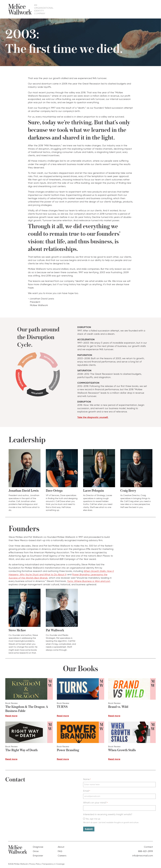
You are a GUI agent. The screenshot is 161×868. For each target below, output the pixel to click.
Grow (102, 9)
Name (87, 779)
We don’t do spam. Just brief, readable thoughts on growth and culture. (111, 822)
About (126, 9)
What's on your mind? (95, 803)
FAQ (136, 9)
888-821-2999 (146, 851)
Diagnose (90, 9)
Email (87, 791)
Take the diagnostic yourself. (93, 417)
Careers (62, 856)
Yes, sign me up (93, 819)
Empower (114, 9)
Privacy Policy (35, 864)
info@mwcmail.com (143, 856)
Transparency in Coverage (53, 864)
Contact (146, 9)
